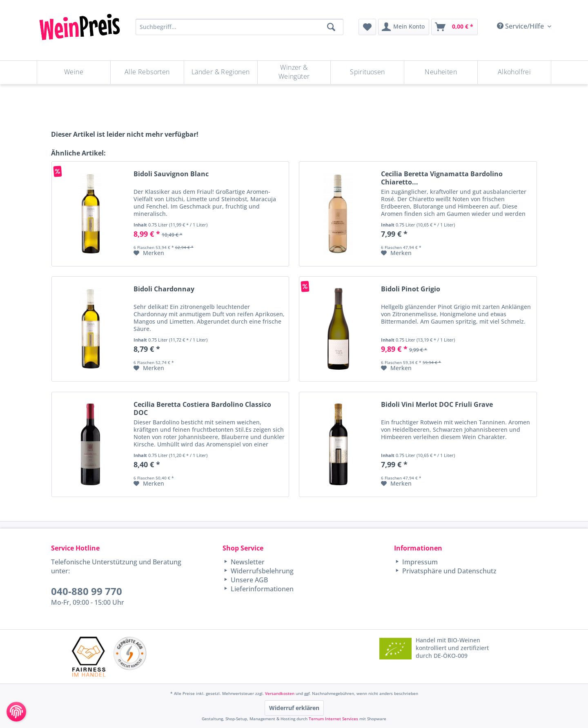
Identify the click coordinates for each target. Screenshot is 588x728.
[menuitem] (367, 27)
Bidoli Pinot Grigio (411, 289)
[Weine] (74, 72)
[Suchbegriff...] (239, 27)
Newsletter (247, 562)
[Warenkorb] (454, 27)
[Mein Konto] (404, 27)
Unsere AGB (248, 580)
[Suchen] (331, 27)
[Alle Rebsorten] (147, 72)
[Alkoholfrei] (514, 72)
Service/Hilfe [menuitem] (521, 26)
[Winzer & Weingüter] (294, 72)
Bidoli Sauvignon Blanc (171, 174)
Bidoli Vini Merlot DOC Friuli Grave (437, 405)
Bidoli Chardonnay (164, 289)
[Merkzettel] (367, 27)
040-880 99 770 (87, 591)
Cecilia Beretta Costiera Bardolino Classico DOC (202, 408)
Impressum (419, 562)
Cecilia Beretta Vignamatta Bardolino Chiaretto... (442, 178)
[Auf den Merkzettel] (149, 253)
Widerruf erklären (294, 708)
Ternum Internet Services (333, 719)
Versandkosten (280, 693)
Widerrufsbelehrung (261, 571)
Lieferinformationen (261, 589)
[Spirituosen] (367, 72)
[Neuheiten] (441, 72)
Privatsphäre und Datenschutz (449, 571)
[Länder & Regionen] (221, 72)
